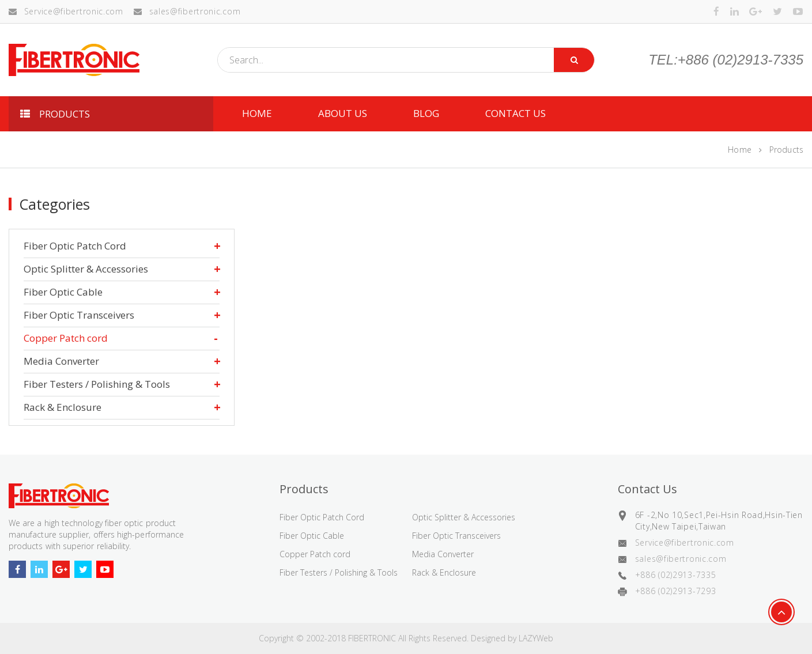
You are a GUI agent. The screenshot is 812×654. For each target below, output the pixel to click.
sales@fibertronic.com (187, 11)
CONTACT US (515, 113)
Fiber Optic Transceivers (79, 315)
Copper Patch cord (66, 338)
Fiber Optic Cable (63, 292)
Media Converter (61, 361)
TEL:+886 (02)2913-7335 (726, 60)
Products (786, 150)
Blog (426, 113)
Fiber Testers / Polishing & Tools (97, 384)
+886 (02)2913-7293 (676, 591)
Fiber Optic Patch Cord (75, 246)
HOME (257, 113)
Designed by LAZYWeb (512, 638)
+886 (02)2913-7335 (676, 575)
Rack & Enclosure (63, 407)
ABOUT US (343, 113)
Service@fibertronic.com (66, 11)
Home (740, 150)
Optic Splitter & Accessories (86, 269)
